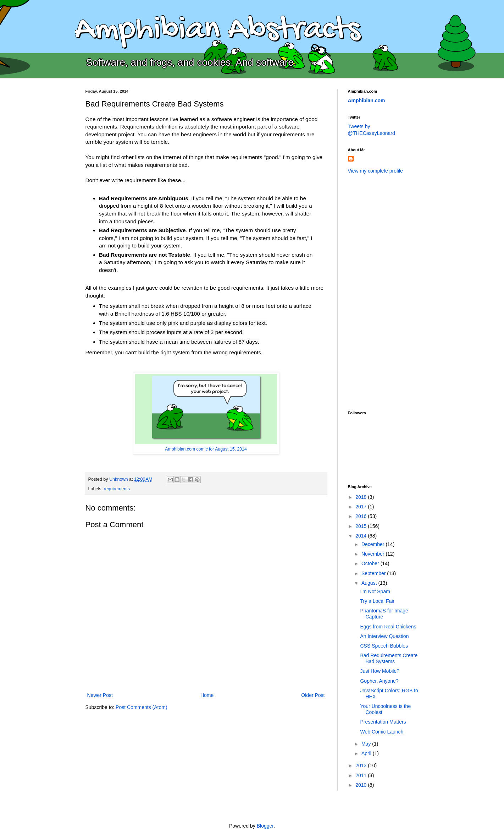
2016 (362, 516)
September (374, 573)
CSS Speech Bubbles (384, 646)
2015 (362, 526)
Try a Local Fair (377, 601)
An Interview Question (384, 636)
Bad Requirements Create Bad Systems (389, 658)
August (370, 583)
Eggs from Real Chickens (388, 627)
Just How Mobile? (380, 671)
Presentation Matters (383, 722)
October (371, 563)
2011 (362, 775)
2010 (362, 785)
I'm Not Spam (375, 591)
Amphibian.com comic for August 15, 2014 (206, 449)
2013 (362, 765)
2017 (362, 507)
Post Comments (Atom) (141, 707)
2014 (362, 536)
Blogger (265, 826)
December (373, 544)
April (367, 753)
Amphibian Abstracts (217, 31)
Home (207, 695)
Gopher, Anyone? (379, 681)
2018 (362, 497)
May (367, 744)
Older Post (313, 695)
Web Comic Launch (382, 732)
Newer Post (100, 695)
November (373, 554)
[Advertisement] (376, 291)
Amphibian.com (367, 100)
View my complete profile (375, 171)
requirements (117, 489)
